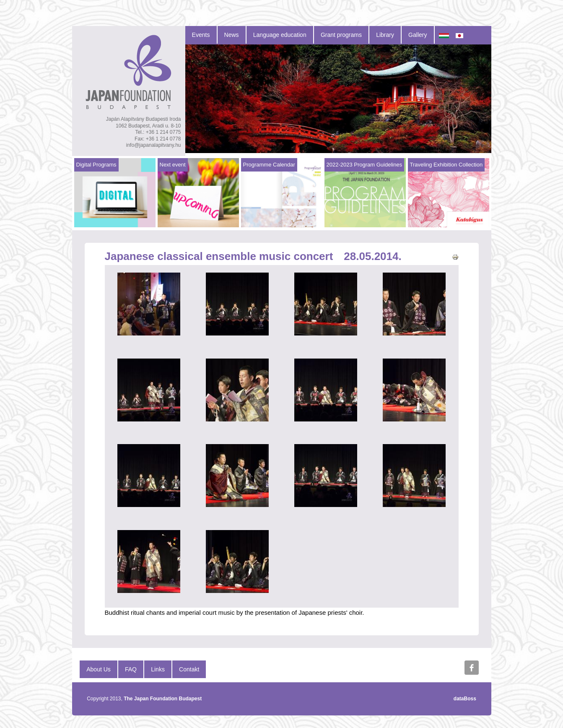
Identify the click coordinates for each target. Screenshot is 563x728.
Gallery (418, 35)
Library (385, 35)
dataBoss (465, 699)
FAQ (131, 669)
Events (201, 35)
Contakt (189, 669)
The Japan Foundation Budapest (163, 699)
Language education (280, 35)
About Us (99, 669)
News (232, 35)
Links (158, 669)
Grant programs (341, 35)
